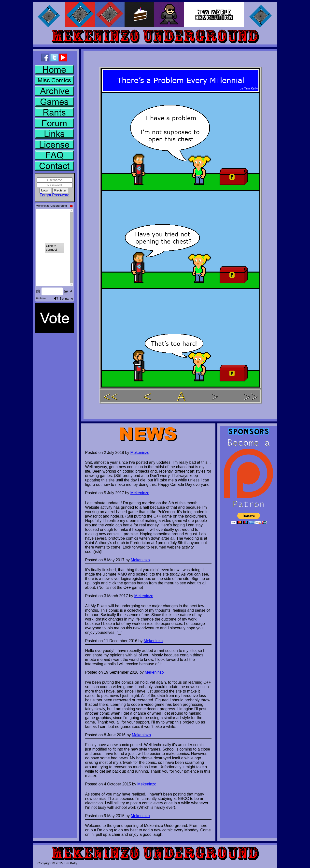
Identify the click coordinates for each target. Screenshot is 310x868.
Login (45, 190)
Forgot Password (55, 195)
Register (60, 190)
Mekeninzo (140, 453)
